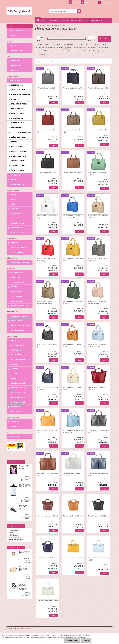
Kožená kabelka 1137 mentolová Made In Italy (98, 174)
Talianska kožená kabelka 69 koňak (73, 516)
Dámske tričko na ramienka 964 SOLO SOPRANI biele (25, 486)
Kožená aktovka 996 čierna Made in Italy (98, 431)
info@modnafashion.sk (16, 540)
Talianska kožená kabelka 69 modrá (48, 558)
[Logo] (19, 11)
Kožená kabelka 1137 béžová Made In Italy (73, 388)
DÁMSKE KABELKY (46, 25)
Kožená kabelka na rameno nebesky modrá (98, 559)
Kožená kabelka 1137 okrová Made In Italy (73, 260)
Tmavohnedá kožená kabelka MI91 (99, 88)
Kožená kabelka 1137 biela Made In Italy (48, 217)
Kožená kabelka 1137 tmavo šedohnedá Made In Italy (46, 303)
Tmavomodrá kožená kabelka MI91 (73, 88)
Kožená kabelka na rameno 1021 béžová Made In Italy (24, 569)
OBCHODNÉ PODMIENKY (54, 20)
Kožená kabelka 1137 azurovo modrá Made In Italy (71, 217)
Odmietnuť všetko (72, 640)
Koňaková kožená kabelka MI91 (73, 173)
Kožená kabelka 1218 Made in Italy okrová (47, 431)
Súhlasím (86, 640)
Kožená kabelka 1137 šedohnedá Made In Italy (98, 217)
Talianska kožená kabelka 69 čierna (99, 516)
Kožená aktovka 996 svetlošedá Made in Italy (72, 474)
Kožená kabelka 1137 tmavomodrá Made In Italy (47, 388)
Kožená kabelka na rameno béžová (48, 601)
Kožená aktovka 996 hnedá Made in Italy (48, 474)
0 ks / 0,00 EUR (107, 1)
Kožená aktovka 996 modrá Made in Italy (98, 474)
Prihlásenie (76, 2)
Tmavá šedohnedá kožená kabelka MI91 (73, 131)
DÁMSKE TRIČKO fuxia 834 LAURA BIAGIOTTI (24, 467)
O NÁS (44, 20)
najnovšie (65, 61)
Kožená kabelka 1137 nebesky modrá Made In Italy (97, 345)
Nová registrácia (90, 2)
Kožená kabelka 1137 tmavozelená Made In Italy (73, 303)
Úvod (37, 25)
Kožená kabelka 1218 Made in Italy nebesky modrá (73, 431)
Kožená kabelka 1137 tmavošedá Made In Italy (98, 260)
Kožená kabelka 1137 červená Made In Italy (46, 260)
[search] (79, 11)
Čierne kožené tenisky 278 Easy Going (24, 507)
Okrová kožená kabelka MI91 (99, 130)
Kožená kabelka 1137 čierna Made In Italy (47, 345)
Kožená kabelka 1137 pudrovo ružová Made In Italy (97, 303)
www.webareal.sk (27, 628)
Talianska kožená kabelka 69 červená (96, 388)
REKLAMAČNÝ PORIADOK (70, 20)
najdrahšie (58, 61)
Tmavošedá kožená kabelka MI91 (48, 88)
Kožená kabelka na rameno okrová (73, 558)
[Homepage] (39, 20)
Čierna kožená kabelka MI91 (48, 173)
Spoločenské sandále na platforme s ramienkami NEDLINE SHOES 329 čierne (24, 586)
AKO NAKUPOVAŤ (84, 20)
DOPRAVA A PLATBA (96, 20)
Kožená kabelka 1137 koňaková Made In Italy (72, 345)
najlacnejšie (50, 61)
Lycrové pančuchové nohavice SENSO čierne (25, 553)
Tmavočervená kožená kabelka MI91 (46, 131)
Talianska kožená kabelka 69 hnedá (48, 516)
